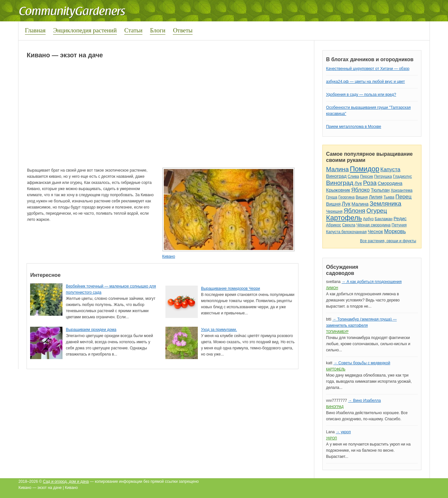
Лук (358, 183)
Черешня (334, 211)
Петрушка (383, 176)
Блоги (158, 30)
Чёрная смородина (374, 225)
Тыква (389, 197)
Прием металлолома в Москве (353, 127)
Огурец (377, 211)
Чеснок (375, 232)
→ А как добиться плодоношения (371, 282)
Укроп (331, 438)
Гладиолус (402, 176)
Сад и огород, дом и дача (66, 481)
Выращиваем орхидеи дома (91, 330)
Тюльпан (380, 190)
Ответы (183, 30)
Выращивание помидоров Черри (230, 289)
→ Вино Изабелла (364, 401)
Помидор (365, 169)
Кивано (169, 256)
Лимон (332, 288)
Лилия (376, 197)
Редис (400, 219)
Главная (35, 30)
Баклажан (383, 219)
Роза (370, 183)
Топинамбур (337, 332)
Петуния (399, 225)
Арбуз (368, 219)
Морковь (395, 231)
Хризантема (402, 190)
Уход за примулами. (219, 330)
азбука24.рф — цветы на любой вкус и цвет (365, 82)
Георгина (346, 197)
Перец (404, 197)
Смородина (390, 183)
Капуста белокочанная (346, 232)
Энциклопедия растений (85, 30)
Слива (353, 176)
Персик (367, 176)
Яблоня (354, 211)
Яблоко (360, 190)
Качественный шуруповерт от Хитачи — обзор (368, 69)
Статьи (133, 30)
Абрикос (333, 225)
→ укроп (343, 432)
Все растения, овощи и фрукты (388, 241)
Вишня (362, 197)
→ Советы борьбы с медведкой (362, 363)
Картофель (344, 218)
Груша (332, 197)
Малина (337, 169)
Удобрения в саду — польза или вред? (361, 95)
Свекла (349, 225)
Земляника (386, 204)
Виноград (336, 176)
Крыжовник (338, 190)
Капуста (390, 170)
